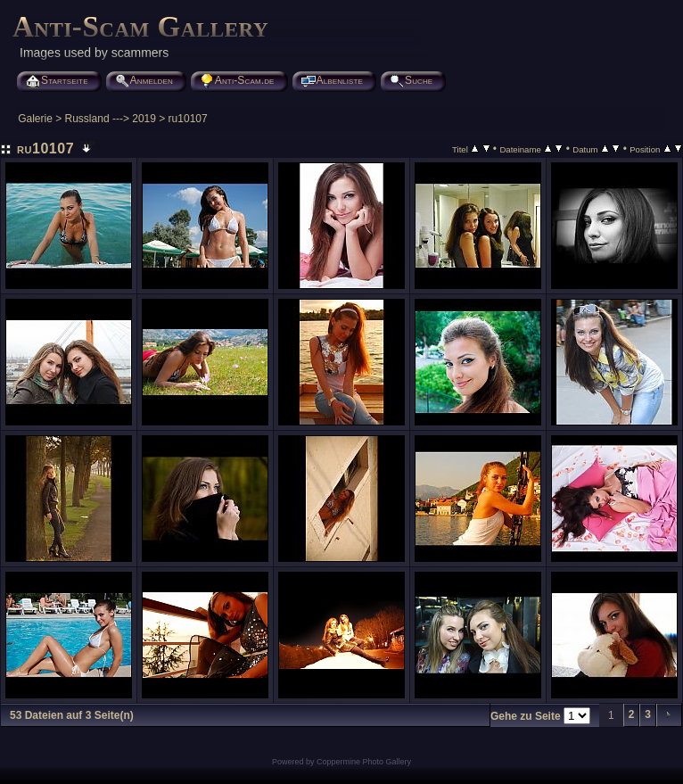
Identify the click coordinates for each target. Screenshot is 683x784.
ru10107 (188, 119)
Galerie (35, 119)
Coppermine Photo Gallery (364, 762)
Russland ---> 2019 (111, 119)
